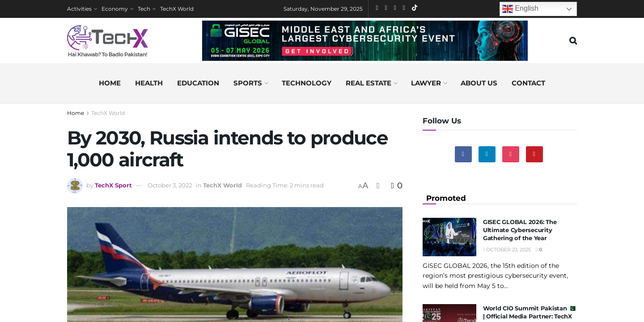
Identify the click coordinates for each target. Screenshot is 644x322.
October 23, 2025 (507, 250)
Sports (248, 83)
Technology (307, 83)
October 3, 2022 (170, 185)
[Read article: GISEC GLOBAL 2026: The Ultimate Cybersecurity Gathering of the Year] (449, 237)
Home (110, 83)
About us (479, 83)
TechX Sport (113, 185)
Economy (115, 9)
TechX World (177, 9)
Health (149, 83)
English (520, 9)
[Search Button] (573, 41)
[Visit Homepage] (108, 41)
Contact (528, 83)
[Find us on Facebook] (463, 154)
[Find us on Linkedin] (487, 154)
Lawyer (426, 83)
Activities (79, 9)
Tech (144, 9)
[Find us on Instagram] (511, 154)
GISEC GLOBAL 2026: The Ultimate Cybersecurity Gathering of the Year (520, 230)
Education (198, 83)
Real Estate (369, 83)
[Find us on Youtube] (534, 154)
